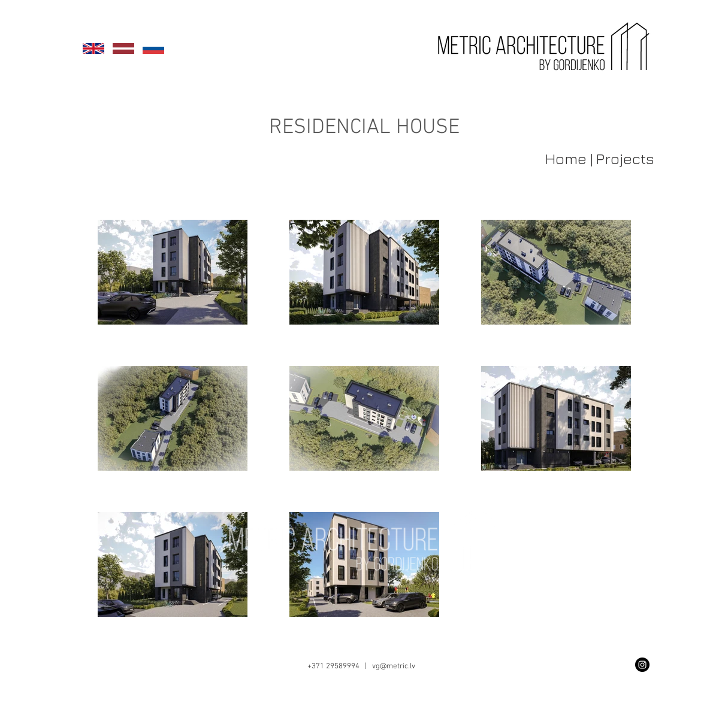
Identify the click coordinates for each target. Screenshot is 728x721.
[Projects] (625, 158)
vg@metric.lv (394, 667)
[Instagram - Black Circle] (642, 665)
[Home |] (562, 158)
